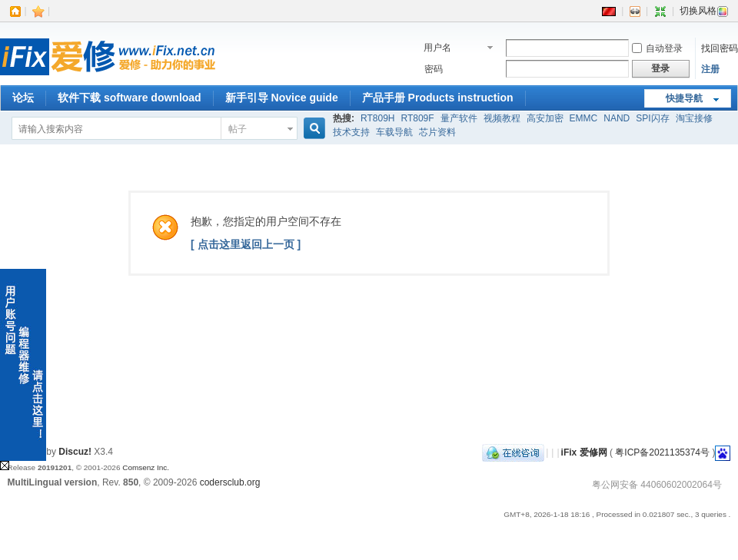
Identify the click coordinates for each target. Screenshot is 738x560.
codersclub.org (230, 482)
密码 (434, 69)
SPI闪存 (652, 118)
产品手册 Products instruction (438, 98)
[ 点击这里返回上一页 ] (246, 244)
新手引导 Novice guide (282, 98)
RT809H (377, 118)
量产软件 (459, 118)
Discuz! (75, 452)
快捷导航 (684, 98)
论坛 (23, 98)
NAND (617, 118)
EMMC (584, 118)
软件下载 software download (130, 98)
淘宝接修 (694, 118)
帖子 (238, 129)
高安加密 (545, 118)
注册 (710, 69)
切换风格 (704, 11)
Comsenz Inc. (146, 467)
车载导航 (394, 132)
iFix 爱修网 (584, 452)
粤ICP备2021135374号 (662, 452)
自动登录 (657, 48)
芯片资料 (437, 132)
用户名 (437, 48)
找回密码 (720, 48)
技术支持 (351, 132)
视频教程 (502, 118)
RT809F (417, 118)
